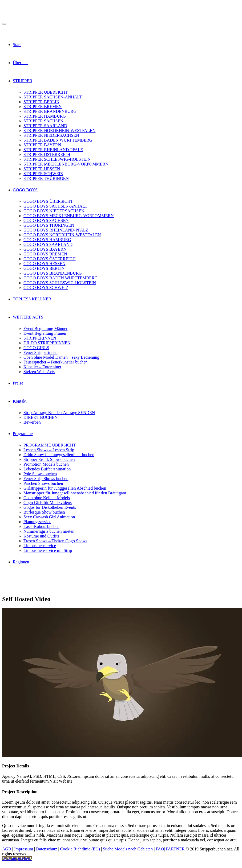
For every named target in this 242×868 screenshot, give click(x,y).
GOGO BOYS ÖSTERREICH (50, 259)
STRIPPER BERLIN (41, 102)
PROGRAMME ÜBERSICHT (50, 445)
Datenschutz (47, 849)
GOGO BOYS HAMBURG (47, 240)
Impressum (24, 849)
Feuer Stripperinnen (41, 352)
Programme (23, 434)
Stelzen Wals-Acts (39, 372)
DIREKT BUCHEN (41, 417)
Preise (18, 383)
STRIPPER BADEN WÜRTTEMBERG (58, 140)
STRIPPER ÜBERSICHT (46, 92)
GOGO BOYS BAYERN (45, 249)
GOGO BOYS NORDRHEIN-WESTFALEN (62, 235)
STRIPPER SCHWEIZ (43, 174)
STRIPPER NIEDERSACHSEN (51, 135)
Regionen (21, 562)
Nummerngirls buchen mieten (49, 531)
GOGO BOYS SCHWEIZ (46, 288)
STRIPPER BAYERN (42, 145)
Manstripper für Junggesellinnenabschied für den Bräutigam (75, 493)
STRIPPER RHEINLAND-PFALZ (53, 150)
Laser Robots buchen (41, 526)
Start (17, 45)
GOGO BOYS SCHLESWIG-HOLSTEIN (60, 283)
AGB (7, 849)
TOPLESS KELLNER (32, 299)
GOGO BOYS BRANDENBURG (53, 273)
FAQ (160, 849)
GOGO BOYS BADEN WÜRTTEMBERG (61, 278)
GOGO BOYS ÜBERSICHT (48, 201)
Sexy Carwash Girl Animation (49, 517)
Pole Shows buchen (40, 474)
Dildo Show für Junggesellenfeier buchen (59, 455)
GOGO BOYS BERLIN (44, 268)
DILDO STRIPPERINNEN (47, 343)
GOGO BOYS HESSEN (44, 264)
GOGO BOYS (25, 190)
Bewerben (32, 422)
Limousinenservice (40, 546)
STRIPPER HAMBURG (45, 116)
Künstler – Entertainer (42, 367)
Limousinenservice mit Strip (48, 550)
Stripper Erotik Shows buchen (49, 459)
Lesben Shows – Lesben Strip (49, 450)
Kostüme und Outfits (41, 536)
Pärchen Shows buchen (43, 483)
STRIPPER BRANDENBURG (50, 111)
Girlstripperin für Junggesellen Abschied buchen (65, 488)
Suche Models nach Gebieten (128, 849)
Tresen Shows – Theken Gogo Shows (55, 541)
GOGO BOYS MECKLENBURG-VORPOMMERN (69, 216)
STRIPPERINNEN (40, 338)
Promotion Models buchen (46, 464)
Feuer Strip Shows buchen (46, 479)
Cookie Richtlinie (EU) (80, 849)
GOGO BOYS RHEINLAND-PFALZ (56, 230)
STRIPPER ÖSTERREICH (47, 154)
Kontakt (20, 401)
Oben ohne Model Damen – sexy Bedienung (61, 357)
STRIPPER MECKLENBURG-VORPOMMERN (66, 164)
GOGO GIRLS (36, 348)
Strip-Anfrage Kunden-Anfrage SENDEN (59, 413)
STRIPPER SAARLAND (45, 126)
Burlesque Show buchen (44, 512)
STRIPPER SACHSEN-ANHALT (53, 97)
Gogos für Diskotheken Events (50, 507)
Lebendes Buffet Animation (47, 469)
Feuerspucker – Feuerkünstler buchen (55, 362)
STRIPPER (23, 81)
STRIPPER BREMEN (43, 107)
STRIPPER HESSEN (42, 169)
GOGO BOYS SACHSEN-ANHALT (55, 206)
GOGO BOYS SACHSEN (46, 220)
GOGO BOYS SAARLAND (48, 244)
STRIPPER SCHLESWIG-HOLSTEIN (57, 159)
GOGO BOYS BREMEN (45, 254)
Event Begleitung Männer (45, 328)
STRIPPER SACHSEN (43, 121)
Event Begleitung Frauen (45, 333)
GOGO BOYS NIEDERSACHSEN (54, 211)
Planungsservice (37, 522)
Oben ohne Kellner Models (47, 498)
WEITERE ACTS (28, 317)
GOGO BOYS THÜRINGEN (49, 225)
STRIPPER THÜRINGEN (46, 178)
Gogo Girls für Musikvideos (48, 503)
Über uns (21, 63)
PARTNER (175, 849)
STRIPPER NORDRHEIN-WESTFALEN (59, 131)
